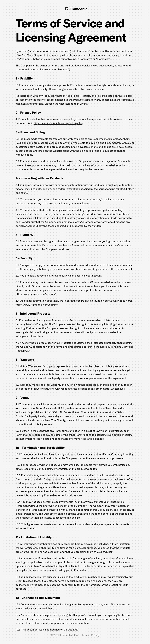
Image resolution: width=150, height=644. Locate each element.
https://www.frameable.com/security (37, 305)
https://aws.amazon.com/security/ (36, 294)
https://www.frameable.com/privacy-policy (58, 123)
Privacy (95, 635)
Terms (85, 635)
